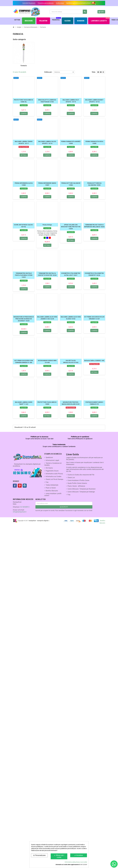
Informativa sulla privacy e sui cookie (76, 862)
